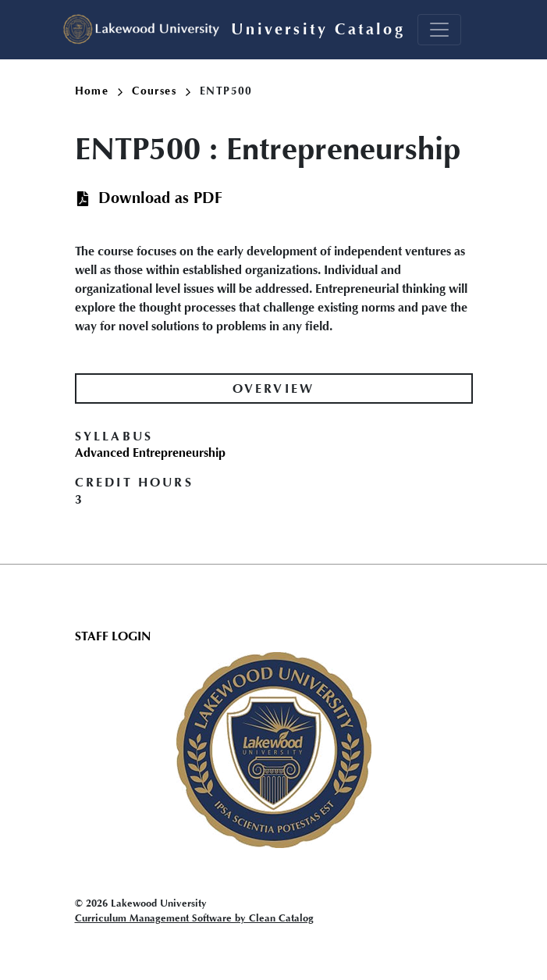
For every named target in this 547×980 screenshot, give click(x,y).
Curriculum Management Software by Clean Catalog (194, 918)
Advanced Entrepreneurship (150, 453)
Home (99, 91)
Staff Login (113, 636)
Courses (161, 91)
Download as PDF (160, 198)
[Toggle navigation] (439, 30)
